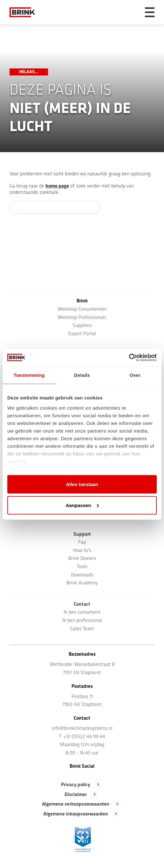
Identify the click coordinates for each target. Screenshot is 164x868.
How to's (82, 551)
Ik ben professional (82, 621)
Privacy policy (76, 785)
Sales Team (82, 629)
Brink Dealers (82, 559)
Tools (82, 567)
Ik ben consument (82, 612)
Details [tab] (82, 375)
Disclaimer (76, 795)
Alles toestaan (82, 484)
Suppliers (82, 326)
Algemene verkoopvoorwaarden (76, 804)
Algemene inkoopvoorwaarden (76, 814)
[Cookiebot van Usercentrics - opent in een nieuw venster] (129, 357)
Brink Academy (82, 583)
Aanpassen (82, 505)
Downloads (82, 575)
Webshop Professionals (82, 318)
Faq (82, 542)
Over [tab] (135, 375)
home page (57, 186)
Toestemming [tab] (29, 375)
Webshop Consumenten (82, 309)
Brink (82, 301)
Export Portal (82, 334)
